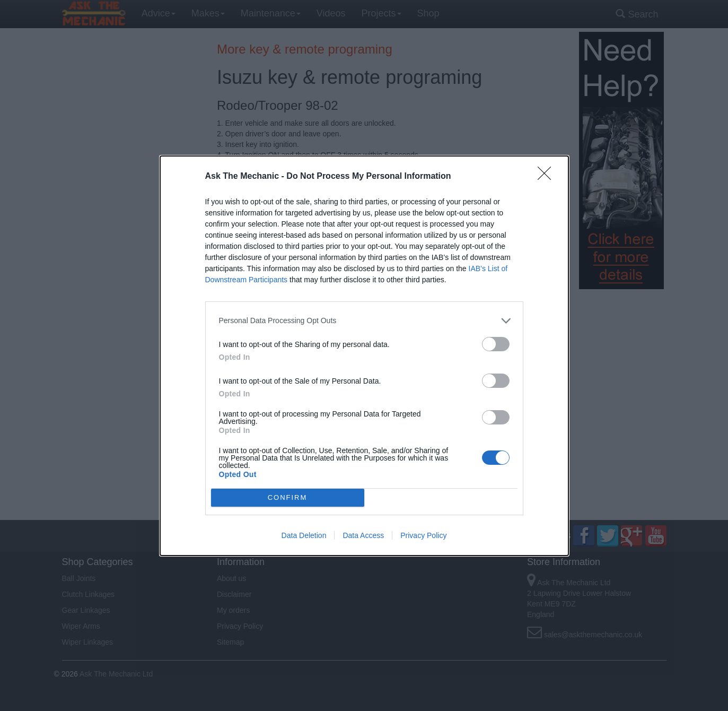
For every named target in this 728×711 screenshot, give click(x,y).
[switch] (496, 344)
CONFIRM (288, 497)
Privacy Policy (423, 535)
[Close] (548, 177)
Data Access (363, 535)
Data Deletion (304, 535)
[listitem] (364, 321)
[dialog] (364, 356)
